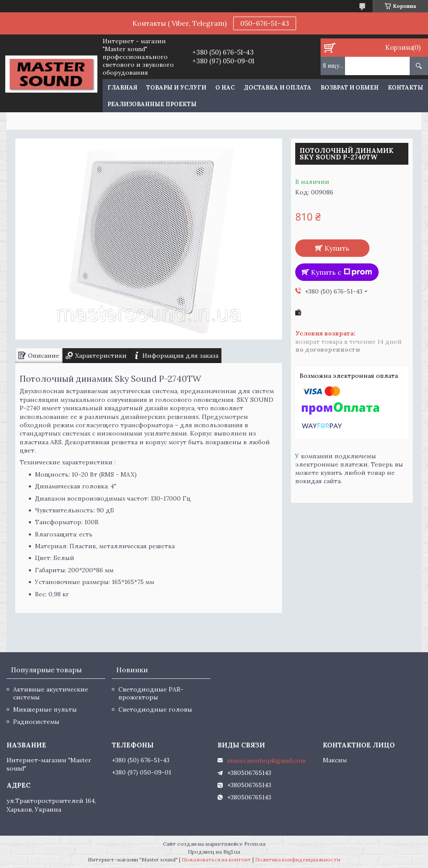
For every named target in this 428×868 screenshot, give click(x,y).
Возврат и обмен (350, 88)
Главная (122, 88)
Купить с (342, 272)
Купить (337, 248)
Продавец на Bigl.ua (214, 852)
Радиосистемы (36, 722)
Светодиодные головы (155, 709)
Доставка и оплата (278, 88)
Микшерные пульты (45, 709)
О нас (225, 88)
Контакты (406, 88)
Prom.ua (255, 844)
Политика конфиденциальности (298, 859)
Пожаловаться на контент (216, 859)
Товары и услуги (176, 88)
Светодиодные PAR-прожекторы (151, 693)
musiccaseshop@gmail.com (266, 761)
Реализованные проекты (152, 104)
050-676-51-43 (265, 23)
